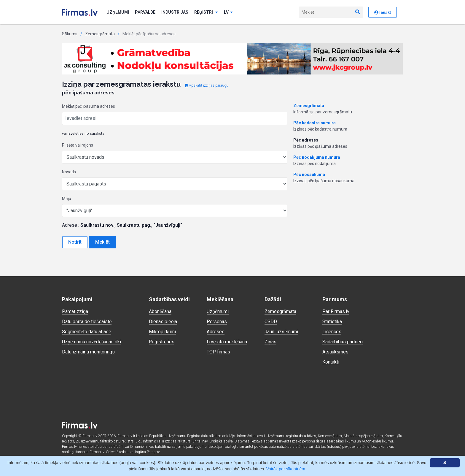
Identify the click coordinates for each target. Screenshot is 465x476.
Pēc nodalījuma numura (317, 157)
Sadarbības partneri (343, 342)
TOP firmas (218, 352)
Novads (69, 172)
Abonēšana (160, 311)
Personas (217, 322)
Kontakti (331, 362)
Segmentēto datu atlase (87, 332)
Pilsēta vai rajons (78, 145)
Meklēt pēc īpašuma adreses (89, 106)
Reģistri (206, 12)
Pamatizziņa (75, 311)
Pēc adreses (306, 140)
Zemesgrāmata (100, 34)
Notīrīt (75, 242)
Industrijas (175, 12)
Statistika (332, 322)
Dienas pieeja (163, 322)
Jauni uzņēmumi (281, 332)
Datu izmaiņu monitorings (88, 352)
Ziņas (270, 342)
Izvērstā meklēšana (227, 342)
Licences (332, 332)
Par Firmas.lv (336, 311)
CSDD (271, 322)
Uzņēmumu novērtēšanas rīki (91, 342)
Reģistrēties (162, 342)
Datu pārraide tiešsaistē (87, 322)
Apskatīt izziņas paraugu (207, 85)
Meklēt (102, 242)
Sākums (70, 34)
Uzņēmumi (118, 12)
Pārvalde (145, 12)
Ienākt (383, 12)
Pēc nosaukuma (309, 174)
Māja (67, 199)
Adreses (216, 332)
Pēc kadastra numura (314, 123)
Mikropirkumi (162, 332)
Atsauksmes (335, 352)
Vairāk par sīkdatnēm (286, 469)
